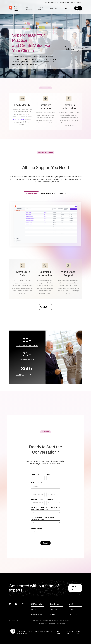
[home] (11, 8)
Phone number (37, 491)
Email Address (37, 483)
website (50, 491)
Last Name (51, 475)
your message (37, 528)
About (67, 8)
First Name (35, 475)
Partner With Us (41, 8)
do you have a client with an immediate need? (43, 518)
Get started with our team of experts (43, 620)
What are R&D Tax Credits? (62, 620)
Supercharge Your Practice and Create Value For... (52, 623)
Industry (50, 499)
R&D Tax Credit (16, 8)
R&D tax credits (19, 119)
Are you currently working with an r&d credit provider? (45, 508)
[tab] (31, 193)
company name (37, 499)
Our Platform (28, 8)
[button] (54, 8)
